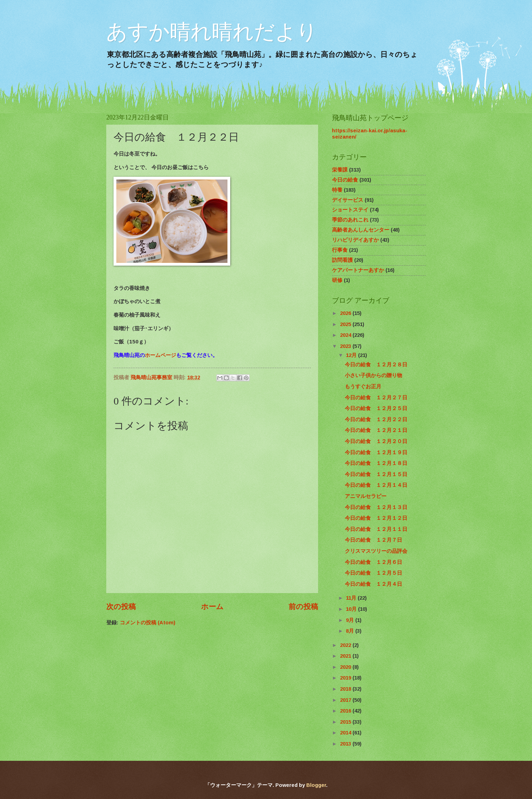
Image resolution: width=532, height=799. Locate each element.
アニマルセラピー (366, 496)
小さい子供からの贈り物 (373, 375)
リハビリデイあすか (355, 240)
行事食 (340, 250)
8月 (351, 631)
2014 (346, 733)
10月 (352, 609)
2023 (346, 346)
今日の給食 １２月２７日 (376, 398)
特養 (337, 190)
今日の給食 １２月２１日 (376, 430)
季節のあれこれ (350, 220)
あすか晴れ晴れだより (212, 32)
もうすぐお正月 (363, 386)
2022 (346, 645)
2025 (346, 324)
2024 (346, 335)
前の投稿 (303, 606)
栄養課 (340, 170)
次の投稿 (121, 606)
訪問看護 (342, 260)
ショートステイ (350, 210)
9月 (351, 620)
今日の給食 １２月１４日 (376, 485)
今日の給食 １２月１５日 (376, 474)
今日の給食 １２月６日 (373, 562)
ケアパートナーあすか (358, 270)
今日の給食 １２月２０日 (376, 441)
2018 (346, 689)
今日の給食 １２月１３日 (376, 507)
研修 (337, 280)
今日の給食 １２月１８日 (376, 463)
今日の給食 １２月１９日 (376, 452)
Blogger (316, 785)
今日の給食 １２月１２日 (376, 518)
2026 (346, 313)
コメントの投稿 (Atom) (148, 623)
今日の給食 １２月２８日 (376, 365)
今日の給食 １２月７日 (373, 540)
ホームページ (160, 355)
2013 (346, 744)
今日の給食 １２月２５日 (376, 408)
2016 (346, 711)
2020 (346, 667)
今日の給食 (345, 180)
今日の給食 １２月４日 (373, 584)
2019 (346, 678)
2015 (346, 722)
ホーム (212, 606)
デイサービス (348, 200)
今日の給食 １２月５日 (373, 573)
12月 (352, 355)
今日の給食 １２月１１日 (376, 529)
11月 (352, 598)
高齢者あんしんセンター (361, 230)
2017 (346, 700)
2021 (346, 656)
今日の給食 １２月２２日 (376, 419)
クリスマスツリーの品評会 (376, 551)
